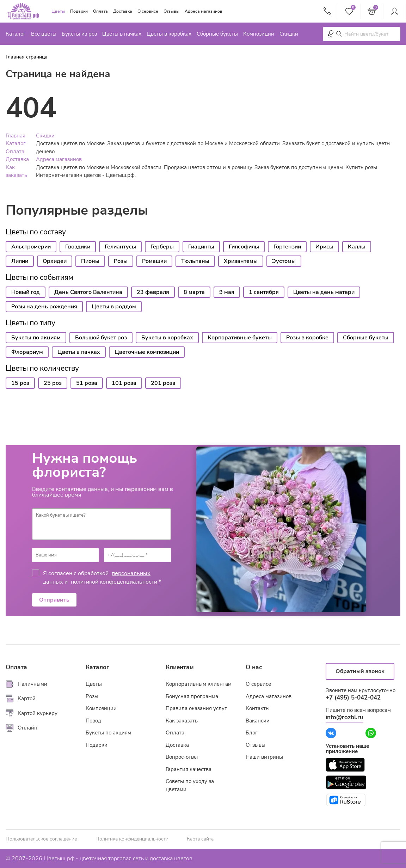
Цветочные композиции (147, 352)
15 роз (20, 383)
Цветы (58, 11)
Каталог (16, 34)
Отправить (54, 600)
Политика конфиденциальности (132, 839)
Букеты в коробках (167, 338)
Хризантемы (241, 261)
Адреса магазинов (204, 11)
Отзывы (171, 11)
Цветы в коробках (169, 34)
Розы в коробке (307, 338)
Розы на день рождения (44, 307)
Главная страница (27, 57)
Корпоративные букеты (240, 338)
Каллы (357, 247)
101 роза (124, 383)
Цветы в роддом (114, 307)
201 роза (163, 383)
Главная (16, 136)
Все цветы (44, 34)
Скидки (289, 34)
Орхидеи (55, 261)
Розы (121, 261)
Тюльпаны (195, 261)
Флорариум (27, 352)
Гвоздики (78, 247)
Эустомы (284, 261)
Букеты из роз (79, 34)
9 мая (227, 292)
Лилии (20, 261)
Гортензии (287, 247)
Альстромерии (31, 247)
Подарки (79, 11)
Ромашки (154, 261)
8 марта (194, 292)
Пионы (90, 261)
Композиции (259, 34)
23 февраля (153, 292)
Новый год (26, 292)
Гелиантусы (120, 247)
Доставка (123, 11)
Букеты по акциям (36, 338)
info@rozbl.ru (345, 717)
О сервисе (148, 11)
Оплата (100, 11)
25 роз (53, 383)
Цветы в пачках (122, 34)
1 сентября (264, 292)
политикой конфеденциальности (115, 582)
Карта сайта (200, 839)
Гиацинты (201, 247)
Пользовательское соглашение (41, 839)
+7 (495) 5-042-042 (353, 698)
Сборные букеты (217, 34)
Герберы (162, 247)
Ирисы (324, 247)
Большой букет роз (101, 338)
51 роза (87, 383)
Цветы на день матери (324, 292)
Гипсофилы (244, 247)
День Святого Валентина (88, 292)
